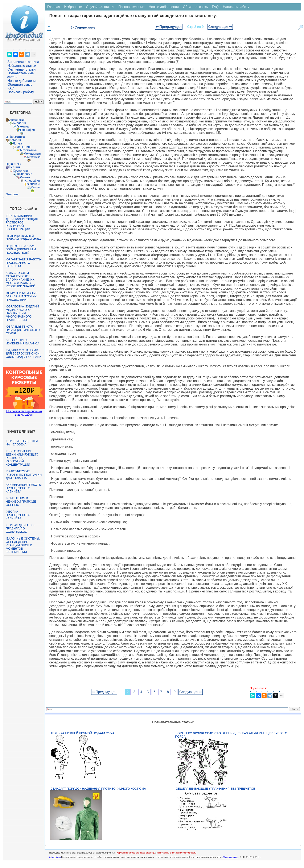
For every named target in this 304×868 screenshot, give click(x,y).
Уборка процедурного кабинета (18, 515)
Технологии (24, 174)
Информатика (15, 137)
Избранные (73, 7)
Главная (54, 7)
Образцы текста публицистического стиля (23, 330)
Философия (32, 181)
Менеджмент (32, 154)
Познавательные (132, 7)
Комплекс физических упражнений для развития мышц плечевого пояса (231, 735)
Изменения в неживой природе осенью (21, 502)
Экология (12, 194)
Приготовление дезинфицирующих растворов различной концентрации (22, 222)
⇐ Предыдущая (169, 27)
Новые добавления (22, 81)
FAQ (11, 88)
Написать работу (21, 92)
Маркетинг (24, 147)
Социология (21, 171)
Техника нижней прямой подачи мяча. (24, 238)
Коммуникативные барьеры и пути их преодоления (21, 296)
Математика (28, 150)
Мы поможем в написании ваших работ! (24, 413)
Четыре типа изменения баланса (22, 342)
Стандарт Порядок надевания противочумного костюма (98, 789)
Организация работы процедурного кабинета (24, 263)
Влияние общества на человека (22, 443)
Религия (15, 167)
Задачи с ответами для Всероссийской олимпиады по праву (23, 353)
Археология (17, 120)
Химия (35, 187)
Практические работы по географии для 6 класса (24, 475)
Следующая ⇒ (220, 27)
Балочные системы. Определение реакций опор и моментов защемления (23, 545)
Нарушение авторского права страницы (136, 853)
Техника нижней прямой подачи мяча (82, 733)
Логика (17, 143)
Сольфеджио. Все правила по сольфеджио (20, 528)
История (15, 140)
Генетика (22, 126)
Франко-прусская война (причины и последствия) (21, 249)
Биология (19, 123)
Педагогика (13, 164)
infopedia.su (55, 857)
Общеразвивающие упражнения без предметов (215, 789)
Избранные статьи (22, 66)
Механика (34, 157)
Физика (25, 177)
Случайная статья (21, 69)
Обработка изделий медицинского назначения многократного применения (22, 313)
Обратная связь (20, 85)
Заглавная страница (23, 62)
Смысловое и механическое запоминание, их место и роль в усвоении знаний (20, 280)
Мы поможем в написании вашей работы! (177, 853)
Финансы (33, 184)
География (27, 130)
